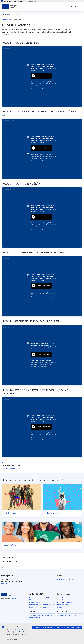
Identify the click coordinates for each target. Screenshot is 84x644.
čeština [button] (72, 7)
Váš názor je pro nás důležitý (10, 469)
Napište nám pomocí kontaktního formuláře (42, 605)
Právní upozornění (63, 605)
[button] (4, 561)
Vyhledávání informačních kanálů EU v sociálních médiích (41, 616)
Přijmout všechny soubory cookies (44, 627)
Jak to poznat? (33, 1)
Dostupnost (5, 584)
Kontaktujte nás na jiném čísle (38, 602)
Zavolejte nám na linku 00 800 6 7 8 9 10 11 (41, 599)
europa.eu (14, 599)
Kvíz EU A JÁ (10, 513)
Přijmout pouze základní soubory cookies (69, 627)
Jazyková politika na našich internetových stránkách (69, 599)
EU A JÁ (64, 30)
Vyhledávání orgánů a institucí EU (67, 615)
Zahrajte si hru (51, 513)
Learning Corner (11, 545)
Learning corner (7, 576)
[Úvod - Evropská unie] (10, 7)
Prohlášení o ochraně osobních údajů (68, 580)
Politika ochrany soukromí (65, 602)
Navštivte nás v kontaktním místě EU (40, 607)
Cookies (60, 607)
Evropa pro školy (6, 20)
